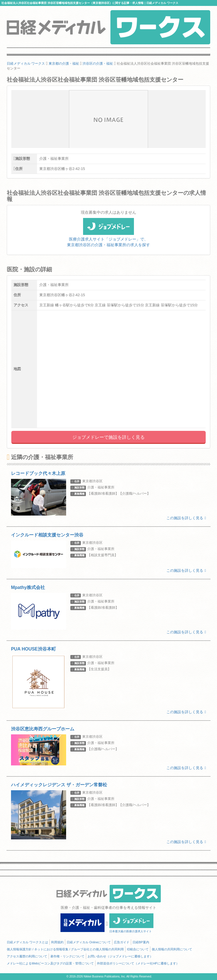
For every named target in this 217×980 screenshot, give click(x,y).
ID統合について (138, 949)
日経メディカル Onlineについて (89, 942)
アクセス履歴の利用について (27, 956)
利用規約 (57, 942)
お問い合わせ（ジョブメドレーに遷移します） (120, 956)
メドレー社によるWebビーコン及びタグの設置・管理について (50, 963)
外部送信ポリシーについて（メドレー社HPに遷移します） (138, 963)
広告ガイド (122, 942)
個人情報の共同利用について (172, 949)
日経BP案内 (141, 942)
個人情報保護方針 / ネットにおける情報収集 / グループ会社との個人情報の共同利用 (65, 949)
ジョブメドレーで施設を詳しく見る (108, 437)
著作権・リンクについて (67, 956)
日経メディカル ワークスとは (27, 942)
